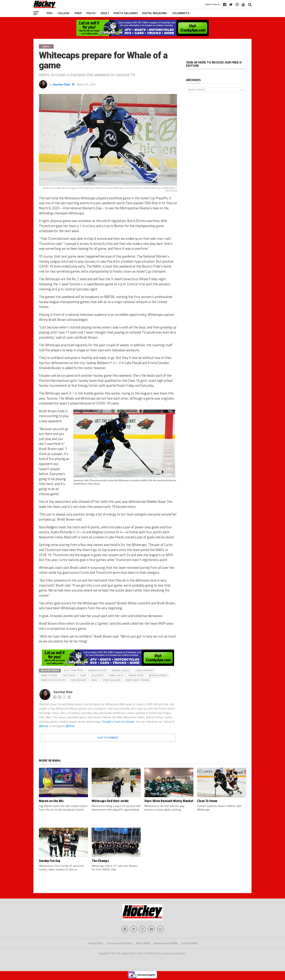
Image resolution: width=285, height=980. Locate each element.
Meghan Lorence (158, 675)
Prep (78, 13)
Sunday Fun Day (50, 861)
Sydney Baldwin (111, 680)
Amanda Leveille (121, 670)
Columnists (181, 13)
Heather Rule (61, 84)
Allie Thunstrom (74, 670)
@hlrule (44, 726)
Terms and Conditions (120, 944)
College (63, 13)
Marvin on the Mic (51, 801)
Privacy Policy (96, 944)
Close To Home (207, 801)
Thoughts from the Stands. (118, 722)
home (83, 675)
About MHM (143, 944)
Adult (105, 13)
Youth (91, 13)
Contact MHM (189, 944)
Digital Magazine (154, 13)
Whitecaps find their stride (110, 801)
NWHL (94, 680)
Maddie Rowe (136, 675)
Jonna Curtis (116, 675)
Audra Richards (144, 670)
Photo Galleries (126, 13)
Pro (49, 13)
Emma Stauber (49, 675)
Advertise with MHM (165, 944)
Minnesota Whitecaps (53, 680)
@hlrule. (71, 726)
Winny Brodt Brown (137, 680)
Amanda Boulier (97, 670)
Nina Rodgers (79, 680)
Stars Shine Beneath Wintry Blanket (169, 801)
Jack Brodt (98, 675)
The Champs (100, 861)
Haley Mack (69, 675)
